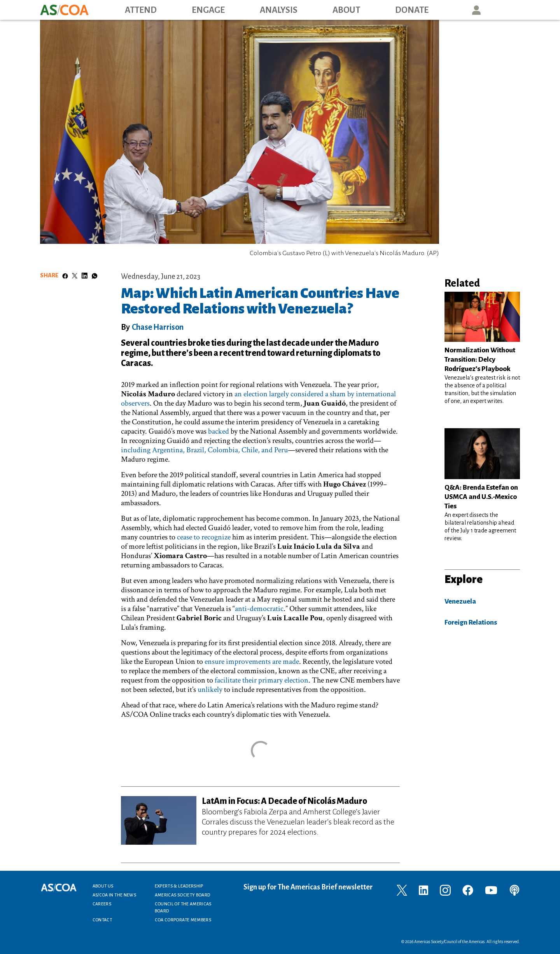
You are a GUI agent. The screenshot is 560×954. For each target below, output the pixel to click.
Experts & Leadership (179, 886)
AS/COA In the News (114, 895)
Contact (102, 920)
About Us (103, 886)
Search (512, 10)
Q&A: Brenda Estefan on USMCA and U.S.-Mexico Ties (481, 497)
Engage (208, 10)
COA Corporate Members (183, 920)
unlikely (210, 690)
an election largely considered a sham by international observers (258, 399)
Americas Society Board (183, 895)
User (476, 10)
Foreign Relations (471, 622)
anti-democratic (259, 609)
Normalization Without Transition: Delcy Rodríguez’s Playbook (480, 360)
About (346, 10)
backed (219, 431)
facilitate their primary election (262, 680)
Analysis (279, 10)
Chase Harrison (158, 327)
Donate (412, 10)
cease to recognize (204, 537)
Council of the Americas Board (183, 907)
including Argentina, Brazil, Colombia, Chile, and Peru (204, 450)
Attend (141, 10)
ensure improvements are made (252, 662)
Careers (102, 904)
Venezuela (460, 601)
